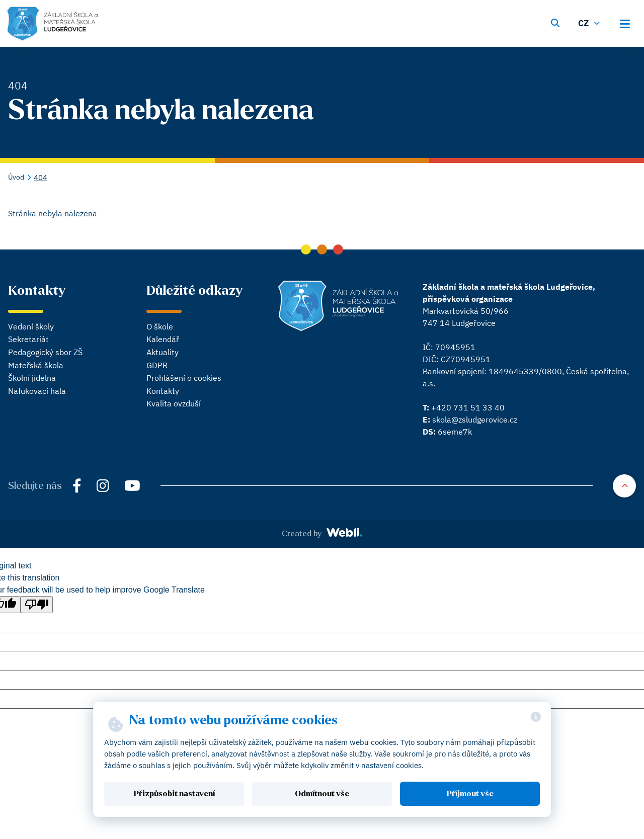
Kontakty (163, 391)
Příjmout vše (470, 794)
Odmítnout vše (322, 794)
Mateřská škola (36, 365)
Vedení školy (31, 326)
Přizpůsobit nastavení (174, 794)
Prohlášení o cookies (184, 378)
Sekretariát (28, 339)
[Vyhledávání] (555, 22)
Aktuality (163, 352)
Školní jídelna (32, 378)
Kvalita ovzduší (174, 403)
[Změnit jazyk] (590, 22)
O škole (160, 326)
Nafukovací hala (37, 391)
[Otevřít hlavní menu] (628, 22)
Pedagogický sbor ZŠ (45, 352)
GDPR (157, 365)
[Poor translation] (37, 605)
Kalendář (163, 339)
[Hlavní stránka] (52, 24)
